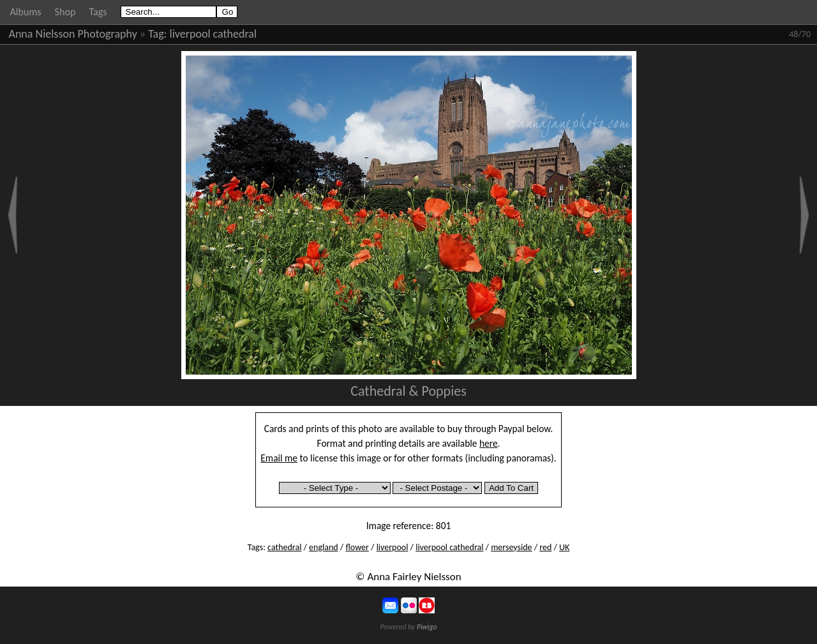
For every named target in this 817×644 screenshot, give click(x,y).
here (489, 443)
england (324, 547)
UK (564, 547)
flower (357, 547)
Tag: (157, 34)
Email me (279, 458)
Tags (98, 12)
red (545, 547)
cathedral (284, 547)
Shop (65, 12)
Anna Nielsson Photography (73, 34)
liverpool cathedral (214, 34)
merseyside (511, 547)
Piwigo (427, 627)
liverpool (393, 547)
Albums (26, 12)
